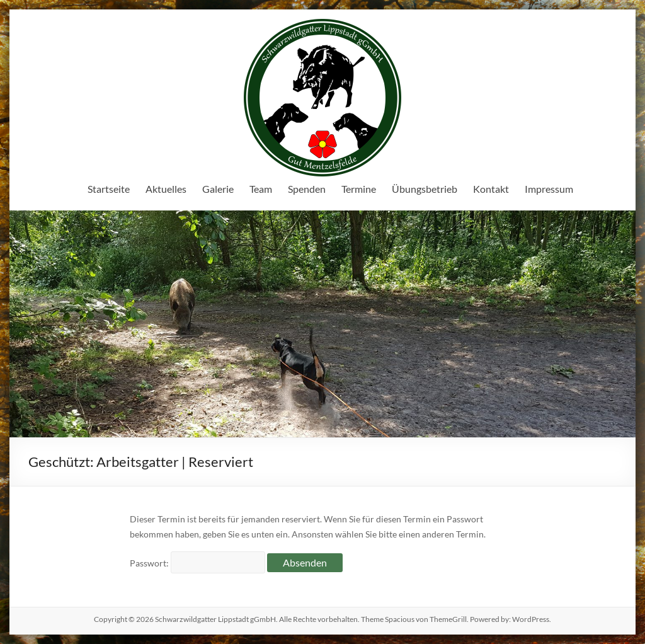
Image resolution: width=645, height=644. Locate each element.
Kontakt (491, 189)
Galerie (218, 189)
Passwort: (197, 563)
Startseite (109, 189)
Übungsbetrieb (425, 189)
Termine (359, 189)
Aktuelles (166, 189)
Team (261, 189)
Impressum (549, 189)
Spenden (307, 189)
